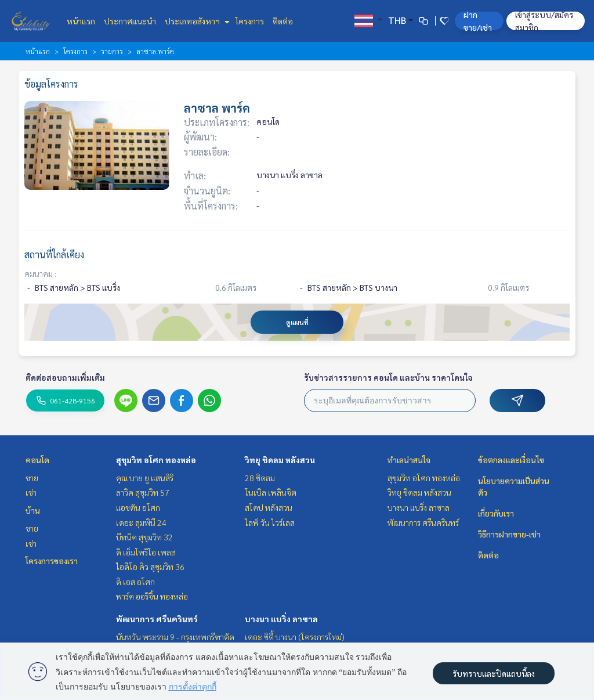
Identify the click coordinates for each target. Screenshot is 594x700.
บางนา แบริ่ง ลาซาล (281, 619)
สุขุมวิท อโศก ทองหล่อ (156, 460)
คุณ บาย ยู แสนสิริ (145, 478)
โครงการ (250, 21)
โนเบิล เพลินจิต (271, 492)
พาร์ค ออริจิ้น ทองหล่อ (152, 596)
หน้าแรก (81, 21)
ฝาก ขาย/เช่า (478, 21)
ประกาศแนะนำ (130, 21)
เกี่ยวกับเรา (496, 513)
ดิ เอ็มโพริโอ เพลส (146, 552)
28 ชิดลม (260, 478)
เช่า (31, 492)
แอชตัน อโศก (138, 507)
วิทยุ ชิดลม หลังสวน (280, 460)
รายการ (112, 51)
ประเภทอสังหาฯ (196, 21)
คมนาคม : (40, 273)
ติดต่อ (283, 21)
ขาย (32, 478)
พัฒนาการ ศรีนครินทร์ (157, 619)
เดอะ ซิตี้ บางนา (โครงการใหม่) (295, 637)
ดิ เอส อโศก (135, 582)
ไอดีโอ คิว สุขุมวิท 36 (150, 567)
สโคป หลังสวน (269, 507)
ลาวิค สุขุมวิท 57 (143, 492)
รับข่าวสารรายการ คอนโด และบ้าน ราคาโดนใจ (388, 377)
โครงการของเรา (52, 561)
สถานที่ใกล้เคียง (54, 255)
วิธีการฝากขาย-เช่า (509, 534)
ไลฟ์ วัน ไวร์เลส (270, 522)
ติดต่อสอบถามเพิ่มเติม (65, 377)
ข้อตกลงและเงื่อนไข (511, 460)
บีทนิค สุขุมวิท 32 (144, 537)
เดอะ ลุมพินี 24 (141, 522)
